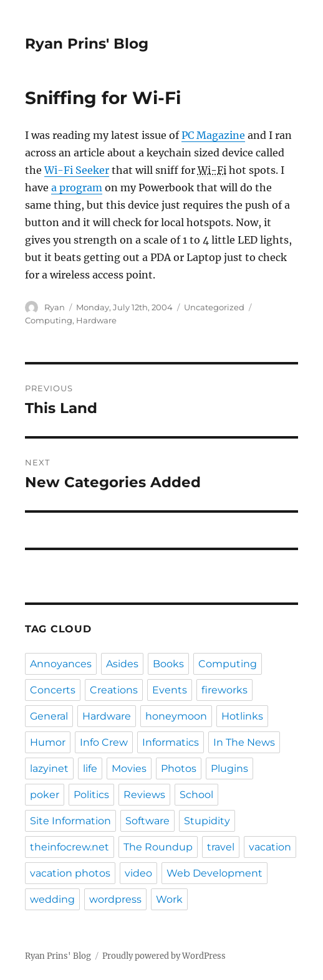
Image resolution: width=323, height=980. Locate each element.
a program (77, 188)
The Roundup (158, 847)
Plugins (229, 768)
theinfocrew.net (70, 847)
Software (147, 821)
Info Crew (104, 742)
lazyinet (49, 768)
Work (169, 899)
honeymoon (176, 716)
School (196, 795)
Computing (49, 320)
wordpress (115, 899)
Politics (91, 795)
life (90, 768)
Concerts (53, 690)
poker (45, 795)
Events (170, 690)
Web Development (215, 873)
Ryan (55, 307)
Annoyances (61, 664)
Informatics (171, 742)
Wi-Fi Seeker (77, 170)
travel (221, 847)
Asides (122, 664)
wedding (52, 899)
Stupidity (207, 821)
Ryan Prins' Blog (87, 44)
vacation (270, 847)
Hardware (96, 320)
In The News (244, 742)
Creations (114, 690)
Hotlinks (242, 716)
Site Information (70, 821)
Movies (129, 768)
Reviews (144, 795)
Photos (179, 768)
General (49, 716)
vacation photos (70, 873)
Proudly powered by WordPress (164, 956)
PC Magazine (213, 135)
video (138, 873)
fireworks (224, 690)
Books (168, 664)
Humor (48, 742)
